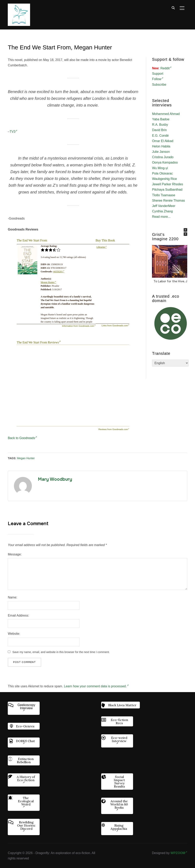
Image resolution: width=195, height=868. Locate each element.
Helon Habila (161, 146)
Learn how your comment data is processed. (96, 686)
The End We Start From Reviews (39, 342)
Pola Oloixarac (162, 173)
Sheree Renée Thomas (168, 201)
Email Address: (18, 615)
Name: (12, 597)
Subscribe (159, 85)
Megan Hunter (48, 282)
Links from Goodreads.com (115, 326)
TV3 (13, 132)
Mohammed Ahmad (166, 114)
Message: (15, 554)
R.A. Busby (160, 125)
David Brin (159, 130)
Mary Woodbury (55, 479)
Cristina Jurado (163, 157)
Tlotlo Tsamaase (164, 195)
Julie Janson (161, 152)
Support (158, 74)
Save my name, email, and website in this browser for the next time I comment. (61, 652)
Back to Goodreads (22, 438)
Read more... (161, 217)
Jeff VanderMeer (164, 206)
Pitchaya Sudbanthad (167, 190)
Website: (14, 634)
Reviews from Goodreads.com (114, 429)
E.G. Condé (160, 136)
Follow (158, 79)
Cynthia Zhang (162, 211)
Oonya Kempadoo (165, 162)
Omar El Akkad (163, 141)
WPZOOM (179, 853)
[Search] (173, 8)
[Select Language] (170, 363)
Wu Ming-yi (160, 168)
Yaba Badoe (161, 119)
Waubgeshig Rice (164, 179)
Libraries (102, 247)
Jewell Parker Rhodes (168, 184)
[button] (185, 230)
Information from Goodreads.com (79, 326)
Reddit (166, 68)
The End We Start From (32, 240)
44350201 (59, 272)
